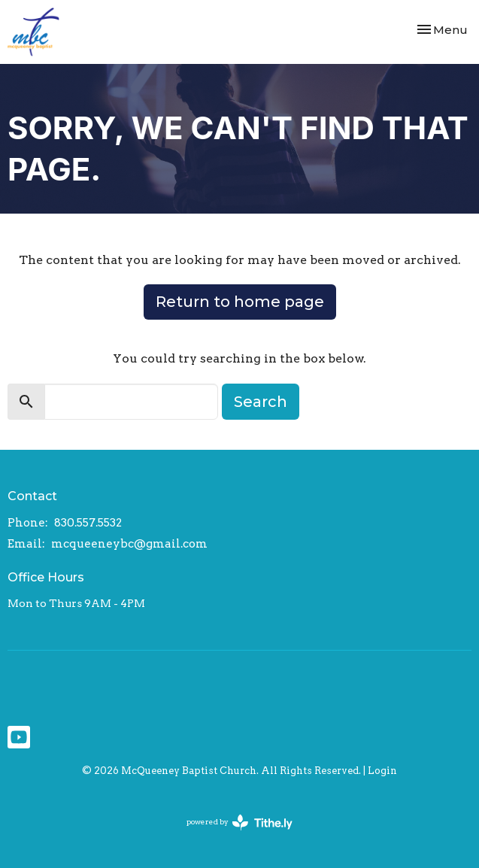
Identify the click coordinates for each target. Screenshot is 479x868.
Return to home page (240, 302)
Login (382, 771)
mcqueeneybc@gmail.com (129, 544)
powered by (239, 822)
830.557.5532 (88, 523)
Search (261, 402)
